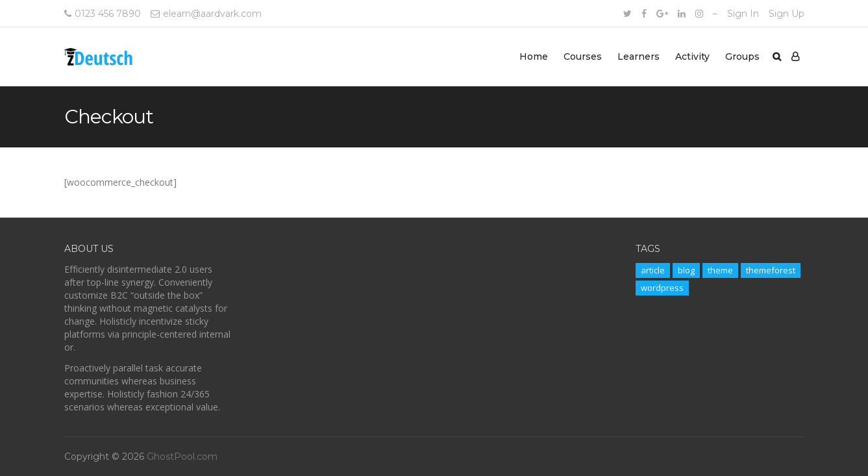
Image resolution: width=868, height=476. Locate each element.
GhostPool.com (182, 457)
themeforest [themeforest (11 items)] (771, 270)
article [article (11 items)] (653, 270)
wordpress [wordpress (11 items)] (662, 288)
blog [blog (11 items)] (686, 270)
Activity (692, 56)
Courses (583, 56)
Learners (639, 56)
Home (534, 56)
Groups (742, 56)
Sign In (743, 14)
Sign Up (787, 14)
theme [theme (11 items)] (720, 270)
